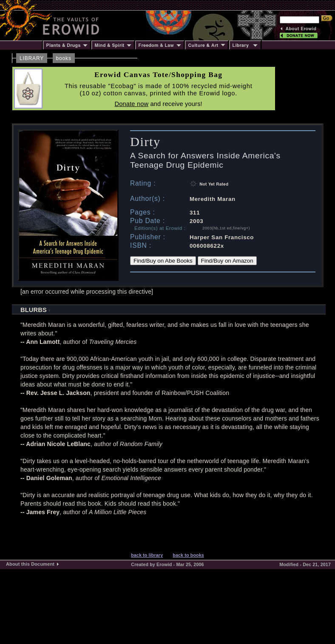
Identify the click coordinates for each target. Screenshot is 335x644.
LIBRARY (32, 58)
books (64, 58)
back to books (188, 555)
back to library (147, 555)
